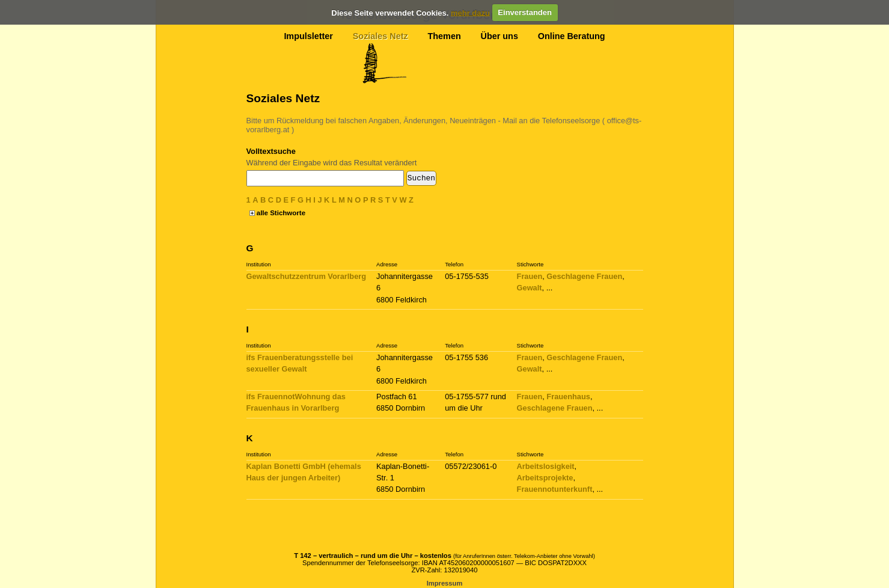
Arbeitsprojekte (545, 478)
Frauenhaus (568, 397)
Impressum (445, 583)
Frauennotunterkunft (555, 489)
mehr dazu (470, 12)
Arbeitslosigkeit (546, 466)
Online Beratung (572, 36)
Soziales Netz (380, 36)
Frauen (530, 276)
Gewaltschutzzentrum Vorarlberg (307, 276)
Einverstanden (525, 12)
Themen (444, 36)
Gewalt (530, 288)
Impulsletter (308, 36)
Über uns (499, 36)
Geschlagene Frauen (584, 276)
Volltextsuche (271, 151)
